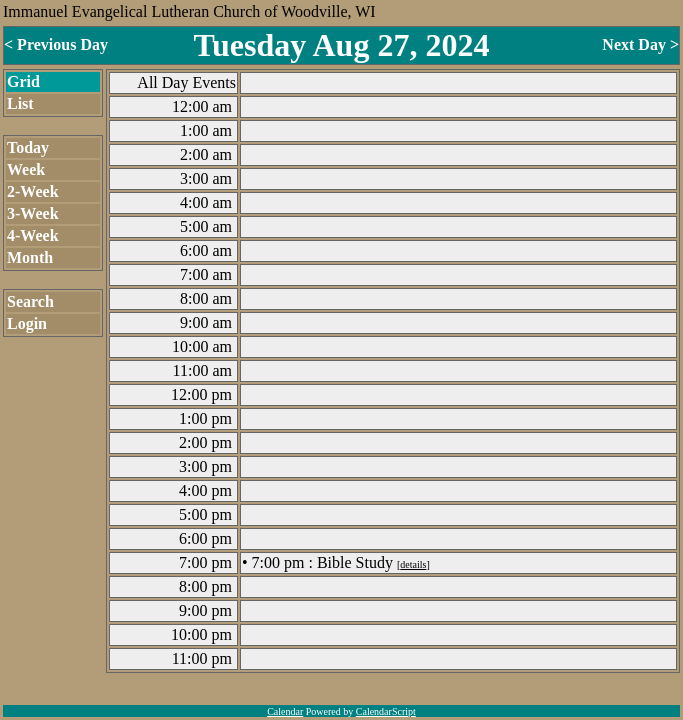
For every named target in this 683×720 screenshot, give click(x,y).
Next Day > (640, 44)
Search (30, 301)
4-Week (33, 235)
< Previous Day (56, 44)
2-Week (33, 191)
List (20, 103)
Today (28, 147)
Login (27, 323)
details (413, 564)
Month (30, 257)
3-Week (33, 213)
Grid (23, 81)
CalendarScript (386, 711)
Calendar (285, 711)
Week (26, 169)
